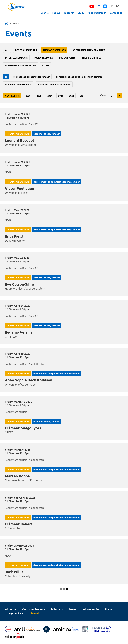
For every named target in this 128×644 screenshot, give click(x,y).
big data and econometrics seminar (32, 77)
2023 (61, 96)
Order (103, 95)
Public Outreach (97, 13)
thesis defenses (91, 58)
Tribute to (57, 609)
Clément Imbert (19, 524)
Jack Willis (14, 572)
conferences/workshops (21, 65)
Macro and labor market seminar (54, 84)
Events (45, 13)
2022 (71, 96)
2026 (28, 96)
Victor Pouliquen (20, 188)
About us (11, 609)
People (56, 13)
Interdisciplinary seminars (88, 50)
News (73, 609)
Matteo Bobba (17, 476)
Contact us (116, 13)
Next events (12, 96)
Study (81, 13)
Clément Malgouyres (23, 428)
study (46, 65)
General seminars (26, 50)
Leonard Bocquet (20, 140)
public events (67, 58)
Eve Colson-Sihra (19, 284)
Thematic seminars (54, 50)
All (7, 50)
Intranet (34, 613)
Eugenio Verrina (19, 332)
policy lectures (43, 58)
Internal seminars (16, 58)
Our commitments (34, 609)
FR (113, 5)
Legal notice (15, 613)
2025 (39, 96)
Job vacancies (91, 609)
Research (69, 13)
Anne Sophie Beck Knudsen (29, 380)
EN (118, 5)
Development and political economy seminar (79, 77)
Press (109, 609)
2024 (50, 96)
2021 (82, 96)
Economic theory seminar (18, 84)
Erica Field (14, 236)
